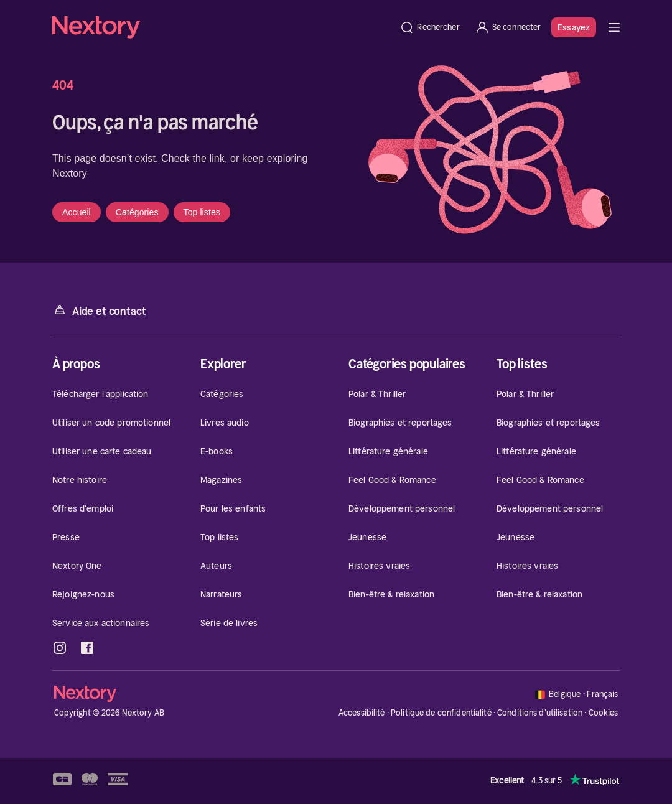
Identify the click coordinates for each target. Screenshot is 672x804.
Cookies (604, 713)
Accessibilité (362, 713)
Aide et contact (99, 310)
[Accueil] (222, 27)
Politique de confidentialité (441, 713)
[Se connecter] (508, 27)
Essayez (574, 27)
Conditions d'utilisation (540, 713)
